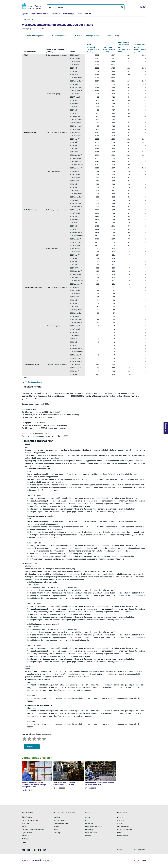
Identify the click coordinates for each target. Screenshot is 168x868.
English (143, 7)
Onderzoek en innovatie (94, 827)
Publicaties (25, 836)
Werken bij (89, 830)
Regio (80, 14)
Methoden (25, 839)
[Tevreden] (39, 739)
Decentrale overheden (61, 824)
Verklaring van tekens (34, 382)
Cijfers (24, 14)
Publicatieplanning (140, 850)
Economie (55, 14)
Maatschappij (68, 14)
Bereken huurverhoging (30, 820)
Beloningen (57, 833)
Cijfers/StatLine (27, 817)
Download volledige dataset (87, 36)
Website (120, 817)
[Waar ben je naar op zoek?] (86, 7)
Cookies (120, 824)
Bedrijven (57, 817)
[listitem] (23, 850)
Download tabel (59, 36)
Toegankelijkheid (123, 827)
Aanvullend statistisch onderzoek (33, 830)
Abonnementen (123, 836)
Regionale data (27, 833)
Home (24, 19)
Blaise (24, 842)
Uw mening (166, 428)
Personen (57, 827)
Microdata (25, 827)
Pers (87, 820)
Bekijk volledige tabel (35, 36)
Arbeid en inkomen (39, 14)
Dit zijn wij (89, 824)
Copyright (121, 820)
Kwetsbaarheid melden (125, 830)
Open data (25, 824)
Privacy (56, 830)
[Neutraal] (34, 739)
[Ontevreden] (29, 739)
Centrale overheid (60, 820)
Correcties (89, 836)
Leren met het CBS (92, 833)
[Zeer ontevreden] (24, 739)
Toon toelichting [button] (113, 36)
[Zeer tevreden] (44, 739)
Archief (120, 833)
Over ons (88, 14)
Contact (88, 817)
